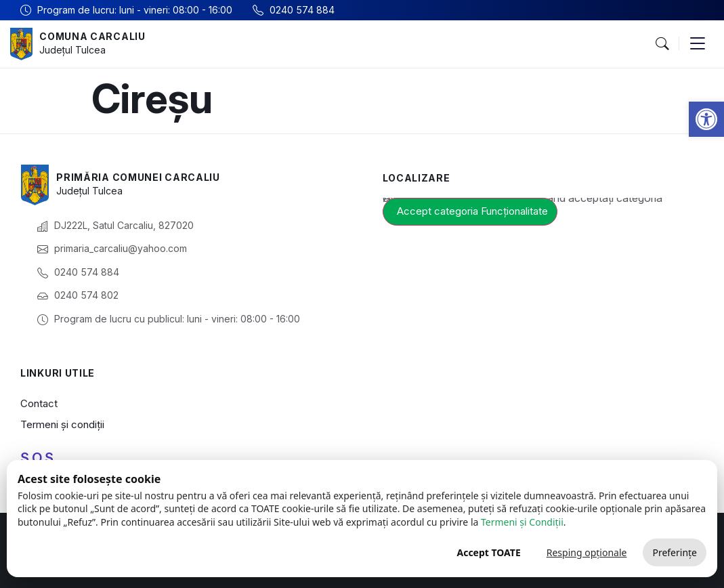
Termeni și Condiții (522, 522)
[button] (706, 119)
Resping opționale (587, 552)
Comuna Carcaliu (92, 36)
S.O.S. (39, 458)
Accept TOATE (488, 552)
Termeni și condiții (62, 424)
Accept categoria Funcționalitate (472, 211)
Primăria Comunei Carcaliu (138, 177)
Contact (39, 403)
